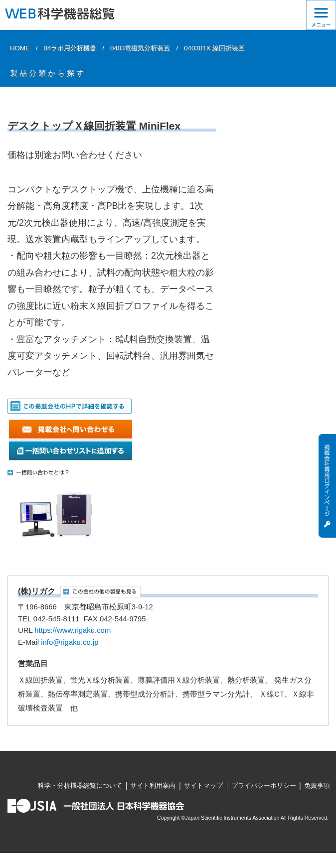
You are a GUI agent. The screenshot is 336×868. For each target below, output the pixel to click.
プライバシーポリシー (264, 786)
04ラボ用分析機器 (70, 48)
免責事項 (317, 786)
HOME (20, 48)
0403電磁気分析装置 (140, 48)
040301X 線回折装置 (214, 48)
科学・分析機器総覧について (80, 786)
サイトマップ (203, 786)
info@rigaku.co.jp (70, 642)
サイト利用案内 (153, 786)
